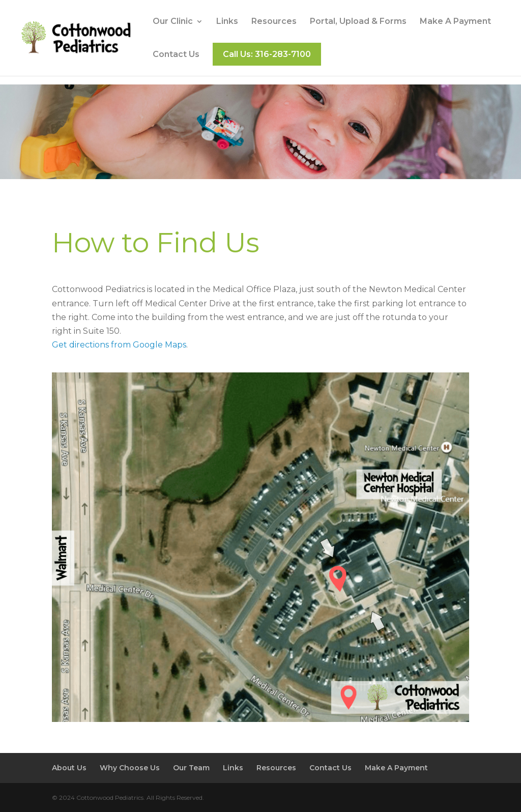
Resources (274, 22)
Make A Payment (455, 22)
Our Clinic (173, 22)
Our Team (191, 768)
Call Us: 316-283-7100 (267, 54)
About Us (69, 768)
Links (227, 22)
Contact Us (176, 55)
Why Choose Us (130, 768)
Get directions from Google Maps (119, 345)
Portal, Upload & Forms (358, 22)
